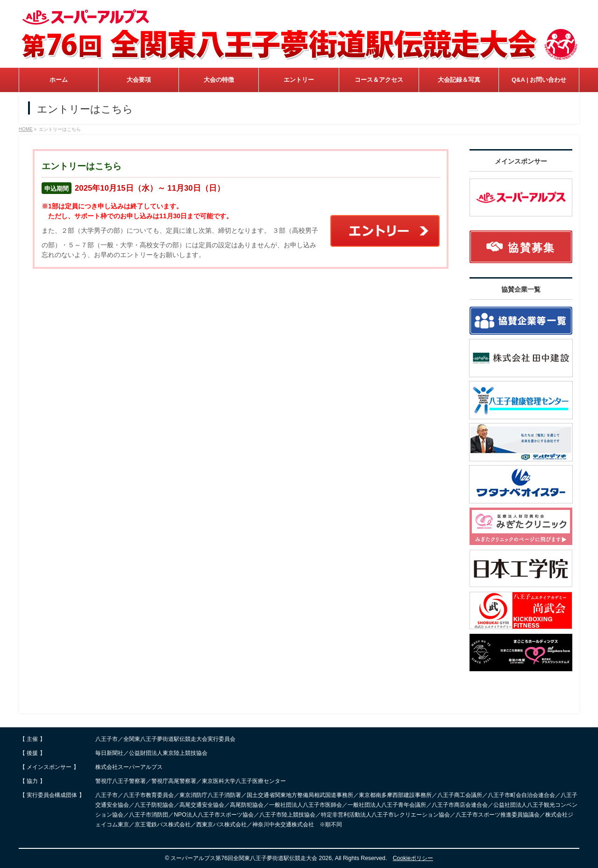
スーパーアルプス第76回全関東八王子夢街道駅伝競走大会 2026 (251, 858)
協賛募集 (521, 248)
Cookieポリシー (413, 858)
